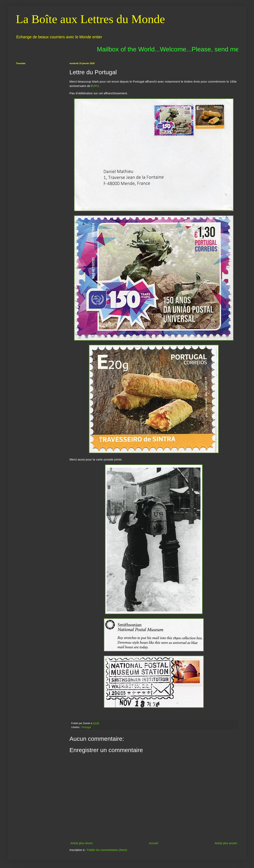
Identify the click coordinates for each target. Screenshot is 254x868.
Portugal (86, 727)
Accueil (153, 843)
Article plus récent (81, 843)
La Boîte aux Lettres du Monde (90, 19)
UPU (96, 86)
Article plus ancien (226, 843)
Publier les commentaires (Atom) (107, 850)
